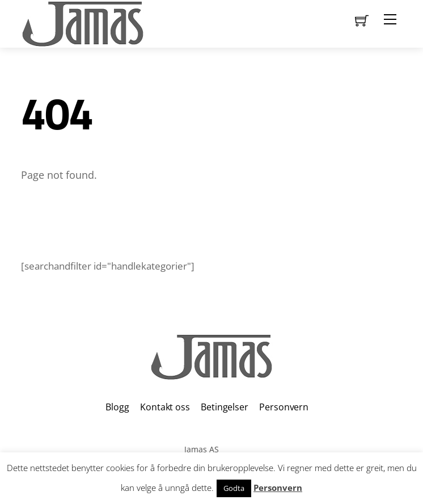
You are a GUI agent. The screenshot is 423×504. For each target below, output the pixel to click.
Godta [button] (234, 488)
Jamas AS (202, 449)
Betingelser (224, 407)
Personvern (284, 407)
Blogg (117, 407)
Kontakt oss (165, 407)
